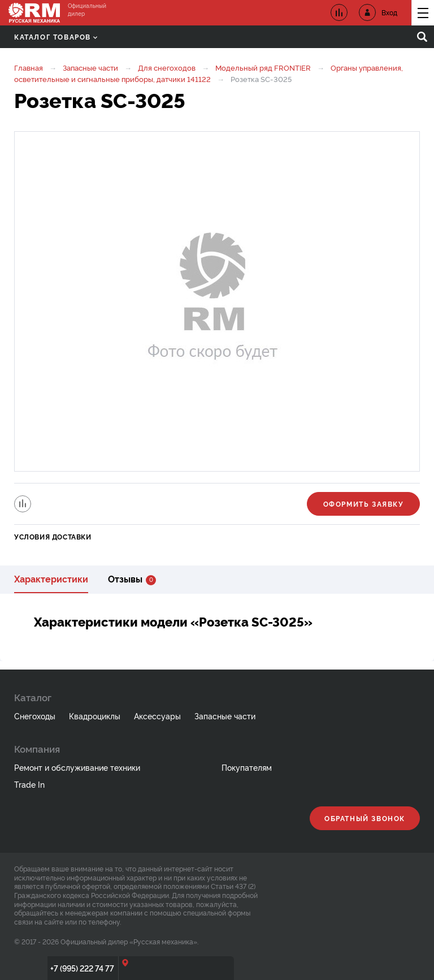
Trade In (29, 784)
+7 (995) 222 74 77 (82, 968)
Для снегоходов (167, 67)
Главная (29, 67)
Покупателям (247, 767)
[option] (217, 301)
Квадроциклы (95, 716)
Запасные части (90, 67)
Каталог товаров (56, 36)
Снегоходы (35, 716)
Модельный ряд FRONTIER (263, 67)
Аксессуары (157, 716)
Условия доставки (53, 536)
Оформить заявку (364, 504)
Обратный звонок (365, 818)
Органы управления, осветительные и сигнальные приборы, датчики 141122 (209, 73)
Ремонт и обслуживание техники (77, 767)
